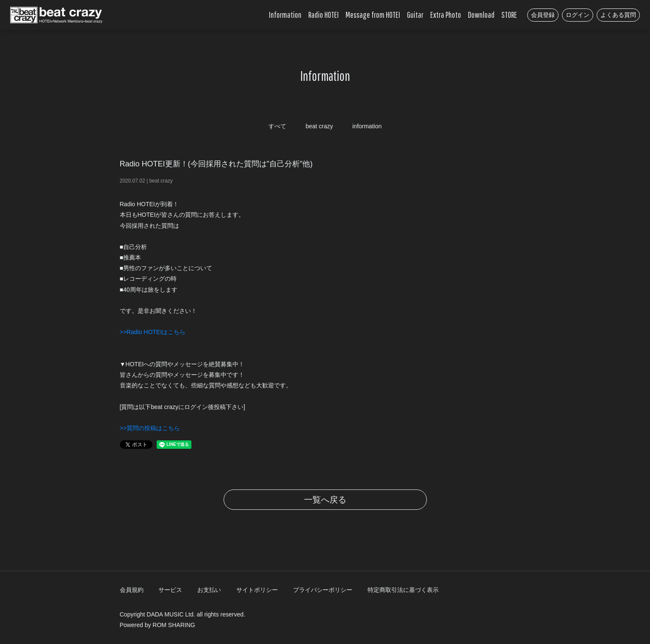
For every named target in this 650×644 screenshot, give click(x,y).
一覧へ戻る (325, 500)
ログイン (578, 15)
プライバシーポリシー (323, 590)
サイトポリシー (257, 590)
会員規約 (132, 590)
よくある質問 (618, 15)
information (367, 126)
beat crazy (319, 126)
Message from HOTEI (373, 15)
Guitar (415, 15)
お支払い (209, 590)
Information (285, 15)
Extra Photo (446, 15)
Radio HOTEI (324, 15)
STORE (509, 15)
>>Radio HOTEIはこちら (153, 332)
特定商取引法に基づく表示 (403, 590)
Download (481, 15)
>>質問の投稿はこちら (150, 428)
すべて (277, 126)
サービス (170, 590)
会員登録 (543, 15)
